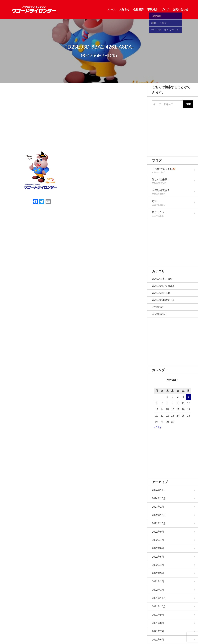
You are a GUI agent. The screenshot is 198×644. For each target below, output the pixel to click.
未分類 (156, 314)
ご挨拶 (156, 307)
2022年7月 (158, 540)
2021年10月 (159, 607)
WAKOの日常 (160, 286)
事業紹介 (152, 9)
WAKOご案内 (160, 279)
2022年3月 (158, 573)
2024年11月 (159, 490)
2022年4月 (158, 565)
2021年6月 (158, 640)
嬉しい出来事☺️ (161, 179)
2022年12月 (159, 515)
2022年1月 (158, 590)
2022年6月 (158, 548)
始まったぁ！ (160, 212)
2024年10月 (159, 498)
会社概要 (138, 9)
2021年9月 (158, 615)
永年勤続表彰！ (161, 190)
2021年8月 (158, 623)
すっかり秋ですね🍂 (164, 169)
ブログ (165, 9)
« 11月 (158, 427)
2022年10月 (159, 523)
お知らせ (124, 9)
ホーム (112, 9)
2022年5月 (158, 557)
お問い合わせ (180, 9)
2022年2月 (158, 582)
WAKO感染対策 (161, 300)
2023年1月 (158, 507)
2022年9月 (158, 532)
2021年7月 (158, 631)
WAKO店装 (158, 293)
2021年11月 (159, 598)
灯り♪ (155, 201)
